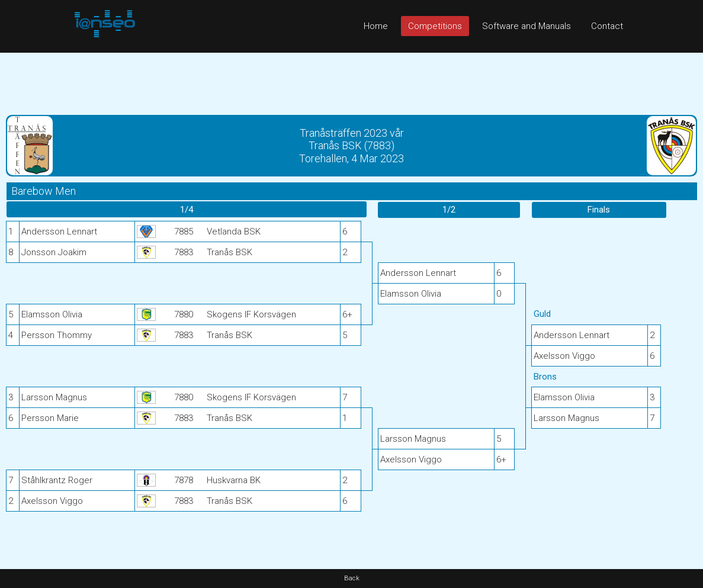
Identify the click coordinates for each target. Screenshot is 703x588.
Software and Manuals (527, 26)
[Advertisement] (351, 79)
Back (352, 578)
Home (376, 26)
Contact (607, 26)
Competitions (435, 26)
